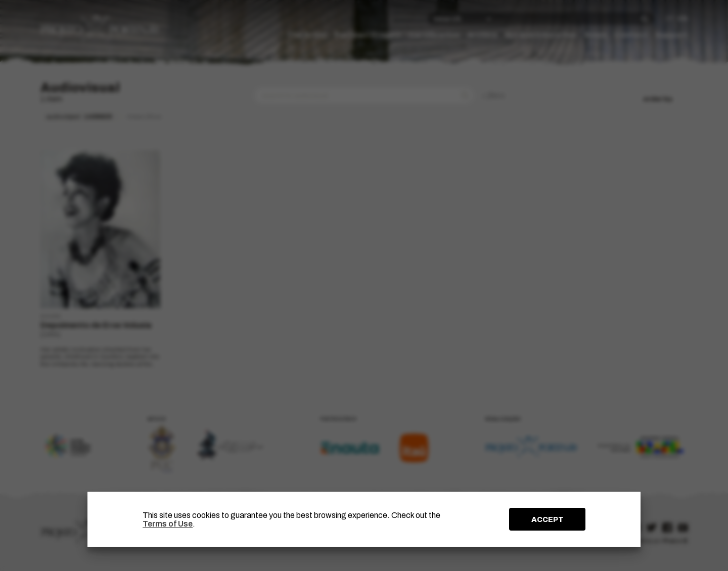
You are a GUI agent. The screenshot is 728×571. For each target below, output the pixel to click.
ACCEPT (548, 519)
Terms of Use (168, 524)
